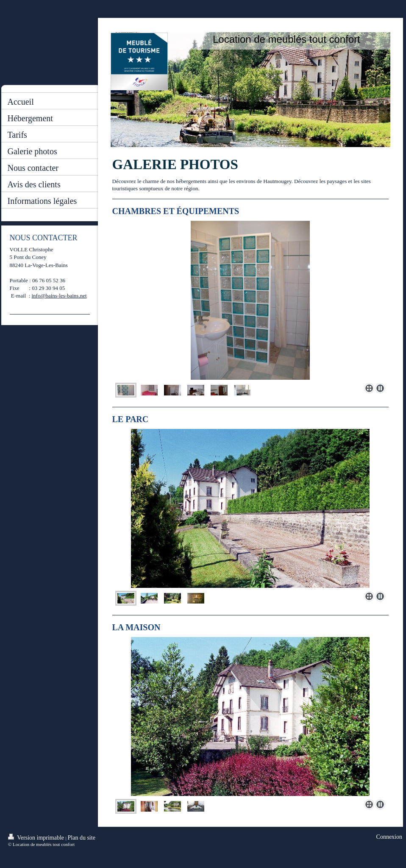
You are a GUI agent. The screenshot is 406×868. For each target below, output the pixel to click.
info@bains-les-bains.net (59, 296)
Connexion (389, 837)
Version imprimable (37, 837)
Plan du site (82, 838)
